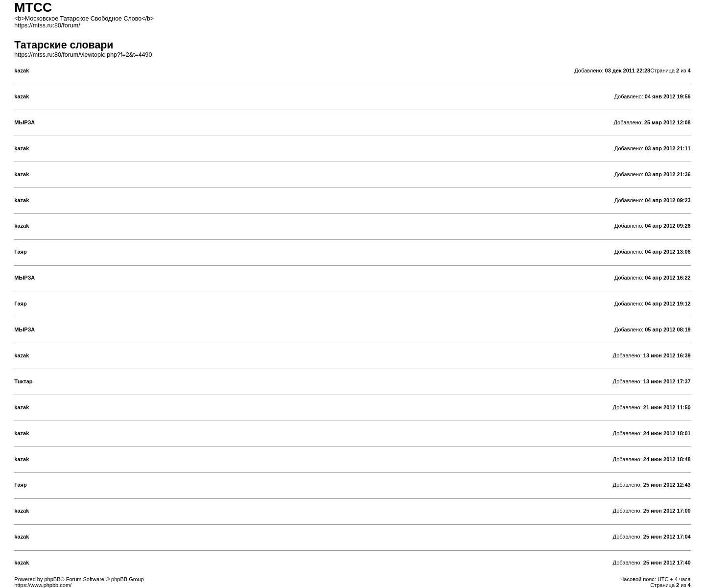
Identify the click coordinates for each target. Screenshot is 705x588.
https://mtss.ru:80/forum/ (47, 25)
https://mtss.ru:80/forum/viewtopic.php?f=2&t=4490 (83, 55)
